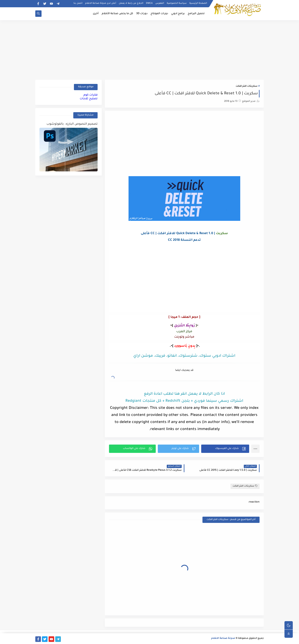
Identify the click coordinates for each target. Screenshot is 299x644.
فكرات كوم (91, 95)
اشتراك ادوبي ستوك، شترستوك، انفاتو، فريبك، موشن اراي (184, 356)
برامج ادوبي (178, 14)
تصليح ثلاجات (89, 99)
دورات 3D (142, 14)
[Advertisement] (149, 49)
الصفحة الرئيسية (198, 3)
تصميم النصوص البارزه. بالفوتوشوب (72, 124)
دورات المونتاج (159, 14)
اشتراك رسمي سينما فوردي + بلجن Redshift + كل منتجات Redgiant (184, 401)
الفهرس (160, 3)
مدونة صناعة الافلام (223, 638)
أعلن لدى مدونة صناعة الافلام (101, 3)
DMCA (149, 3)
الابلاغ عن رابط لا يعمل (131, 3)
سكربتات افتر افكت (247, 86)
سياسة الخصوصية (177, 3)
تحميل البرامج (196, 14)
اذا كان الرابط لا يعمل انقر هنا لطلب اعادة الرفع (184, 394)
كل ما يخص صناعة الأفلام (117, 14)
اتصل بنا (78, 3)
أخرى (96, 14)
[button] (225, 449)
